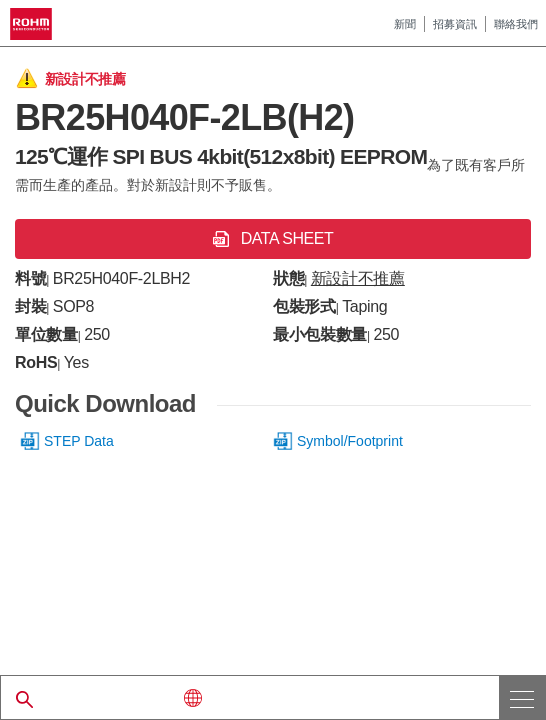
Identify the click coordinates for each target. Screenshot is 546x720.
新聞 (405, 24)
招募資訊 (455, 24)
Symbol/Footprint (350, 441)
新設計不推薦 (358, 278)
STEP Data (79, 441)
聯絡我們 (516, 24)
